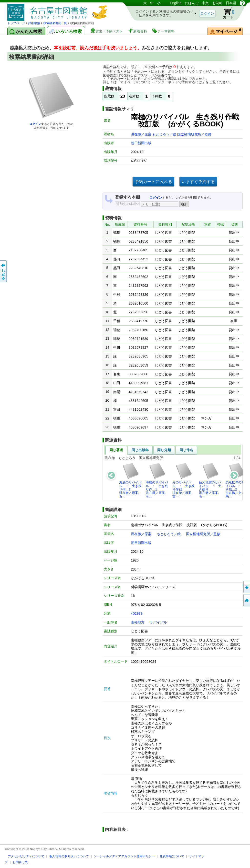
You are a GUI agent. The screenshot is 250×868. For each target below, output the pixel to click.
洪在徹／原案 (142, 134)
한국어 (217, 3)
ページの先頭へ (246, 587)
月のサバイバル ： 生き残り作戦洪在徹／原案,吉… (183, 480)
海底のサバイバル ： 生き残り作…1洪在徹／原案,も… (157, 480)
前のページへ (4, 271)
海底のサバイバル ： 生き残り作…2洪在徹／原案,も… (130, 480)
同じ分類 (164, 450)
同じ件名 (186, 450)
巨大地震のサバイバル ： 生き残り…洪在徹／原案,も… (210, 480)
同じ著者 (116, 450)
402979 (137, 613)
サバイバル (158, 622)
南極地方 (138, 622)
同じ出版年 (140, 450)
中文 (205, 3)
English (176, 3)
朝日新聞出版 (141, 143)
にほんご (192, 3)
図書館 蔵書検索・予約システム (59, 10)
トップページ (16, 23)
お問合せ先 (20, 862)
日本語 (231, 3)
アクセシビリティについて (26, 856)
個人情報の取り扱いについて (69, 856)
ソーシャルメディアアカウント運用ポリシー (124, 856)
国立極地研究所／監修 (194, 134)
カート (226, 13)
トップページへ (246, 600)
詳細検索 (34, 23)
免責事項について (172, 856)
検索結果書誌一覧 (55, 23)
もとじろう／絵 (165, 134)
